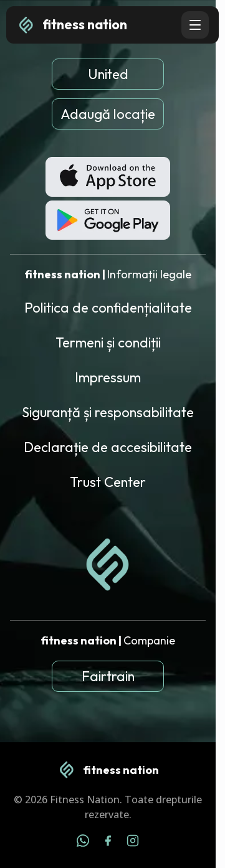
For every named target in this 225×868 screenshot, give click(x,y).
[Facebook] (108, 842)
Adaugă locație (108, 114)
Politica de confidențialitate (108, 308)
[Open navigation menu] (195, 25)
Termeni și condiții (108, 342)
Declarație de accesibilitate (108, 447)
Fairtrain (108, 676)
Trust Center (108, 482)
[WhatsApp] (83, 842)
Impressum (108, 377)
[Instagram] (133, 842)
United (108, 74)
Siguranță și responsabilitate (108, 412)
